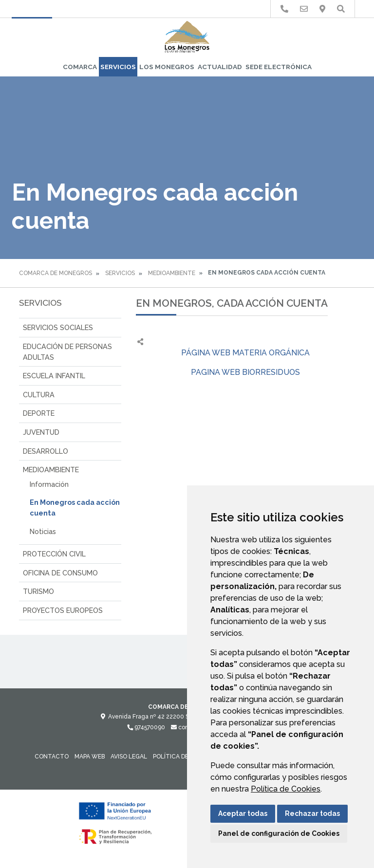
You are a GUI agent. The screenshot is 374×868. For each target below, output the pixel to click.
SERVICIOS (118, 67)
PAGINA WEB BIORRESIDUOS (245, 372)
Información (49, 484)
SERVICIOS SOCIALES (58, 327)
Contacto (52, 757)
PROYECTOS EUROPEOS (63, 610)
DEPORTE (39, 413)
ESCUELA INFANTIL (54, 376)
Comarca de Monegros (56, 273)
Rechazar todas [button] (312, 813)
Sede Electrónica (279, 67)
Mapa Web (90, 757)
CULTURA (39, 395)
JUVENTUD (41, 432)
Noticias (43, 531)
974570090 (146, 727)
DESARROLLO (46, 451)
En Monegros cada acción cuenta (75, 508)
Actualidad (220, 67)
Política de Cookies (286, 789)
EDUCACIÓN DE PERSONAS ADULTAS (67, 352)
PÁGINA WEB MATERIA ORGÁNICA (245, 353)
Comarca (80, 67)
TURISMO (38, 591)
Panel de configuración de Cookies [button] (279, 833)
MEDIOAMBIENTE (172, 273)
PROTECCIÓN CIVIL (54, 554)
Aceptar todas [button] (243, 813)
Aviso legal (129, 757)
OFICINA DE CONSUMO (60, 573)
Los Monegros (167, 67)
